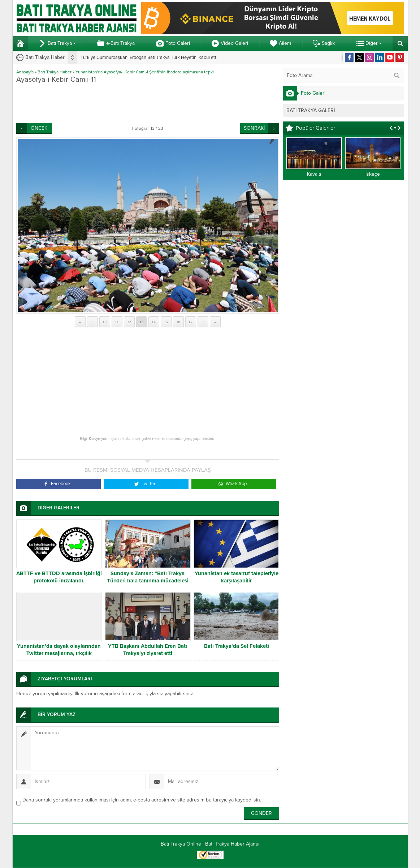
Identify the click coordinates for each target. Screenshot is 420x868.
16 (178, 322)
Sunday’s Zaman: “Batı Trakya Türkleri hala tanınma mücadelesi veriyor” (148, 581)
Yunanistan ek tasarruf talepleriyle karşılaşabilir (237, 577)
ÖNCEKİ (40, 128)
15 (166, 322)
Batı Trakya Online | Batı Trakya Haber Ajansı (210, 844)
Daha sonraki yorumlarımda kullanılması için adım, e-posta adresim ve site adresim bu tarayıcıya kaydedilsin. (142, 800)
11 (117, 322)
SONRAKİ (254, 128)
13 (141, 322)
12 (129, 322)
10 (105, 322)
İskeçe (373, 174)
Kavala (314, 174)
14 (154, 322)
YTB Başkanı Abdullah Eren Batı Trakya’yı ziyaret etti (148, 650)
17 (190, 322)
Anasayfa (25, 72)
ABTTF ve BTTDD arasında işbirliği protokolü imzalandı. (59, 577)
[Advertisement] (148, 103)
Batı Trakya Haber (55, 72)
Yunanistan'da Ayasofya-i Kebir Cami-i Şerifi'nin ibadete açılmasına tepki (145, 72)
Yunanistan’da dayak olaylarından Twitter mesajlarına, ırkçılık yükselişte (59, 653)
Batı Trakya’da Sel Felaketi (237, 646)
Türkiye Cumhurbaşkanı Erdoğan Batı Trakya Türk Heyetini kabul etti (149, 57)
